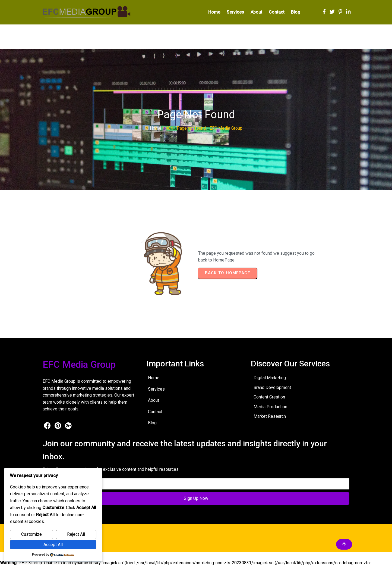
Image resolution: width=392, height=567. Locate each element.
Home (156, 130)
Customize (31, 534)
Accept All (53, 545)
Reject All (76, 534)
